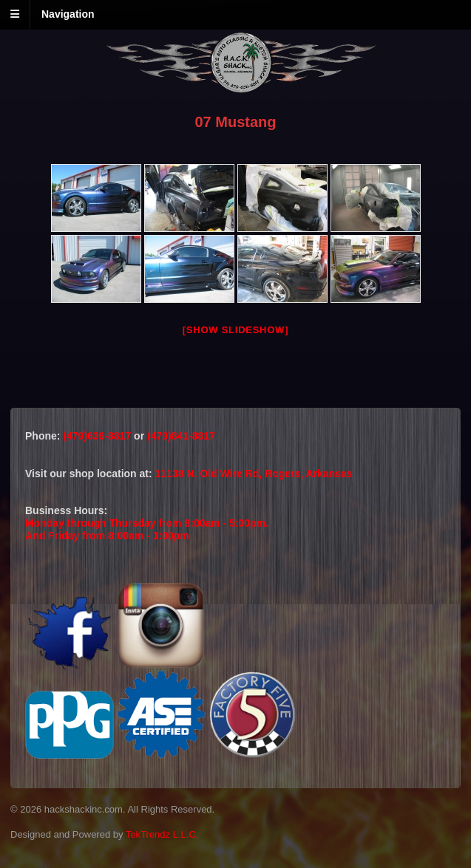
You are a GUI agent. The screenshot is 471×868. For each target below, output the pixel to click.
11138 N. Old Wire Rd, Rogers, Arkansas (254, 474)
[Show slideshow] (235, 330)
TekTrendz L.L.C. (162, 834)
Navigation (68, 14)
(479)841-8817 (181, 436)
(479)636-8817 (98, 436)
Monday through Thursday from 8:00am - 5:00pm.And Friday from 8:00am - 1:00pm (147, 529)
